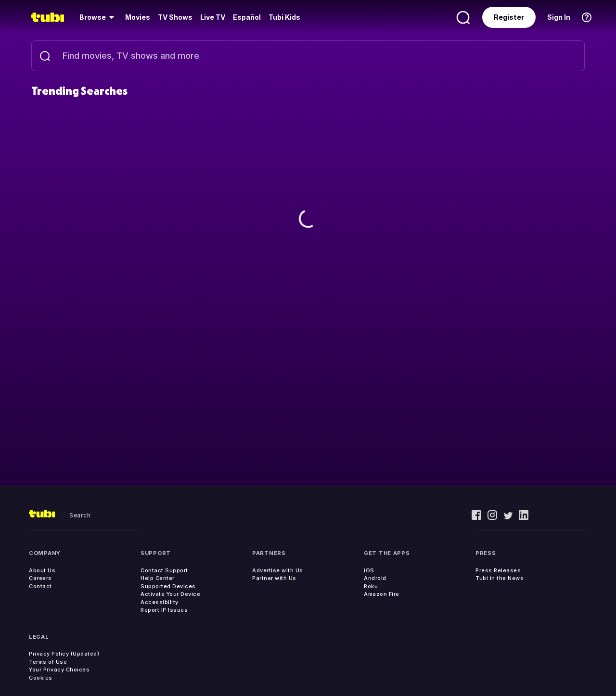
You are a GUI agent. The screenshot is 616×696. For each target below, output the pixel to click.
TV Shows (175, 17)
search (80, 515)
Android (375, 578)
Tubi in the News (500, 578)
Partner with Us (274, 578)
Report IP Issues (164, 610)
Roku (371, 586)
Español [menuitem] (247, 17)
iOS (369, 570)
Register (509, 17)
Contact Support (164, 570)
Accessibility (160, 602)
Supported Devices (168, 586)
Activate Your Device (170, 594)
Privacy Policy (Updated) (64, 654)
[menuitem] (98, 17)
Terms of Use (48, 662)
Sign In (559, 17)
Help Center (158, 578)
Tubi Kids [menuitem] (284, 17)
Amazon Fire (382, 594)
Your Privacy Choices (59, 670)
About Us (42, 570)
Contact (40, 586)
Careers (40, 578)
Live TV (213, 17)
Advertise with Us (278, 570)
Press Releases (498, 570)
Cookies (41, 678)
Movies (138, 17)
